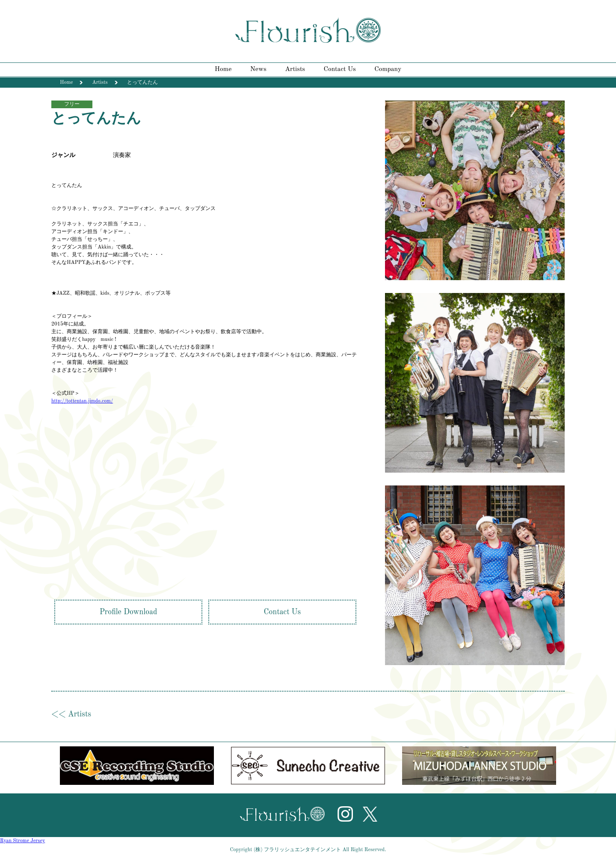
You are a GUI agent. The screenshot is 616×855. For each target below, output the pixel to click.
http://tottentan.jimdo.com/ (82, 401)
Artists (295, 69)
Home (223, 69)
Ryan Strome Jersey (22, 841)
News (258, 69)
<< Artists (71, 714)
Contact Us (340, 69)
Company (388, 69)
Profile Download (129, 612)
